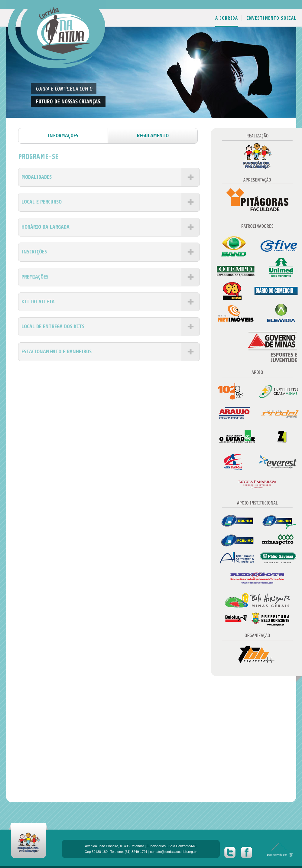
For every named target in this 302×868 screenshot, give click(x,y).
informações (63, 135)
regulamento (153, 135)
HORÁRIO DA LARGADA (45, 227)
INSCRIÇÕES (34, 252)
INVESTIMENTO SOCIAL (272, 18)
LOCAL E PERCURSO (42, 202)
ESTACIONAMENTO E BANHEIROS (57, 351)
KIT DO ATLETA (38, 302)
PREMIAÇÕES (35, 277)
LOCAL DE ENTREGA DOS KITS (53, 326)
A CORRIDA (227, 18)
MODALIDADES (37, 177)
